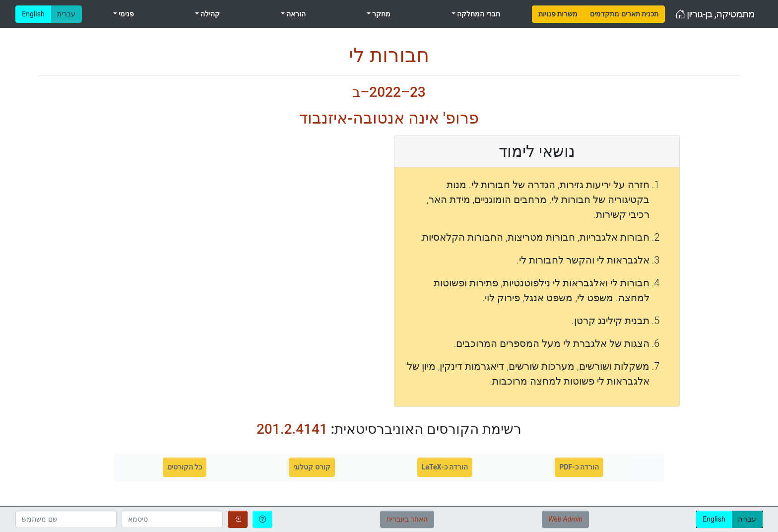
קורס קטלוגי (312, 467)
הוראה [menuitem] (295, 14)
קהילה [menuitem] (209, 14)
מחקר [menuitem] (381, 14)
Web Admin (565, 519)
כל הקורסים (185, 467)
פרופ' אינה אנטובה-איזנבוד (389, 118)
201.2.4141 (292, 429)
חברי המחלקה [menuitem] (478, 14)
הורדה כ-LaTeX (445, 467)
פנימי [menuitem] (126, 14)
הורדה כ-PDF (579, 467)
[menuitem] (558, 14)
